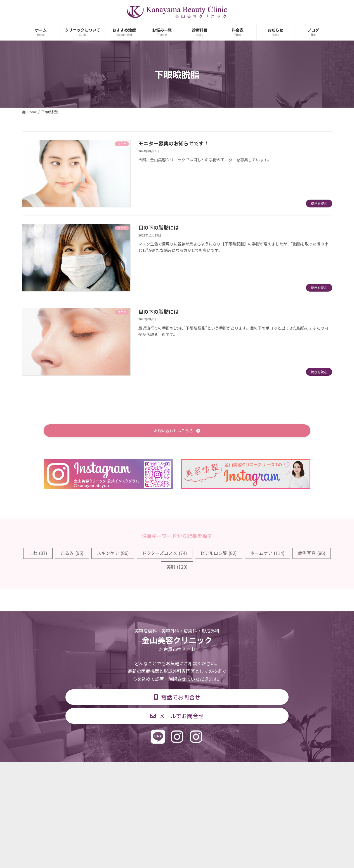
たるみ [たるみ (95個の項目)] (72, 554)
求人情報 (221, 771)
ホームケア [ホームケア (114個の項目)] (267, 554)
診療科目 (111, 771)
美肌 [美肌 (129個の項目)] (177, 567)
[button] (177, 431)
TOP (85, 771)
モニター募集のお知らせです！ (174, 143)
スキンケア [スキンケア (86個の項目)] (113, 554)
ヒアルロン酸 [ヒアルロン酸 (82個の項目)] (219, 554)
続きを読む (319, 203)
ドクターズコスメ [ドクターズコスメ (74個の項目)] (165, 554)
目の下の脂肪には (159, 227)
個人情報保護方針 (257, 771)
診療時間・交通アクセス (153, 771)
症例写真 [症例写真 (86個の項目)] (312, 554)
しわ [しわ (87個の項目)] (38, 554)
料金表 (194, 771)
